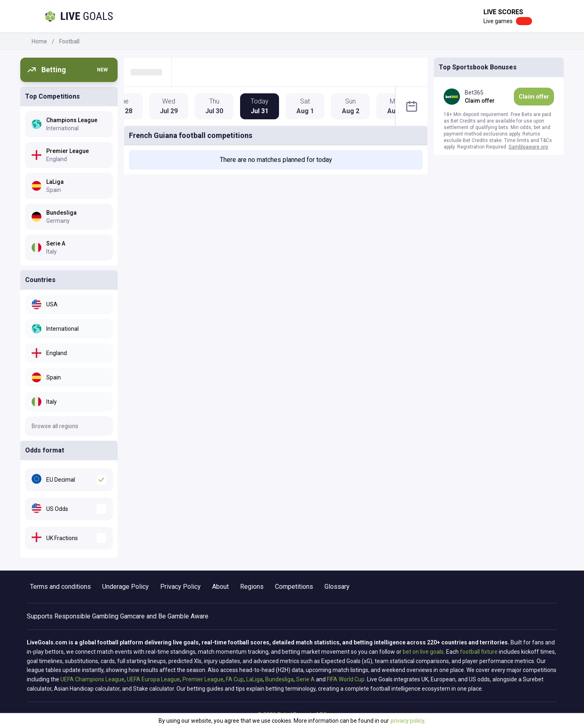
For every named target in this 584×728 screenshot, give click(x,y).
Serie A (305, 679)
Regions (252, 587)
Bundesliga (279, 679)
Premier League (203, 679)
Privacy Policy (180, 587)
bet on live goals (423, 652)
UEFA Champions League (92, 679)
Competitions (294, 587)
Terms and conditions (60, 587)
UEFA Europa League (154, 679)
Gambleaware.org (528, 147)
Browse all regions (55, 426)
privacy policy (407, 721)
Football (69, 41)
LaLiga (254, 679)
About (220, 587)
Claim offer (534, 97)
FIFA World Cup (346, 679)
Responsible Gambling (86, 616)
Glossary (337, 587)
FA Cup (235, 679)
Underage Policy (126, 587)
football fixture (479, 652)
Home (39, 41)
